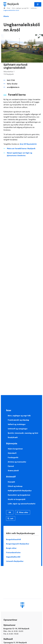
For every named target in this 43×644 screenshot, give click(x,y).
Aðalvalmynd (38, 4)
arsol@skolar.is (13, 87)
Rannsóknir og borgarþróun (19, 495)
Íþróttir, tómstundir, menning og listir (23, 433)
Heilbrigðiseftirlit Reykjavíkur (20, 491)
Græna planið (13, 470)
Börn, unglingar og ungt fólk (20, 8)
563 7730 (11, 80)
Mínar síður (24, 512)
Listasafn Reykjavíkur (15, 561)
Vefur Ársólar (12, 84)
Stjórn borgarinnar (15, 449)
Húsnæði (11, 482)
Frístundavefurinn (13, 552)
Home (4, 8)
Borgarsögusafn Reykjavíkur (18, 544)
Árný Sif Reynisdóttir (28, 144)
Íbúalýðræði (13, 437)
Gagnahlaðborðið (13, 557)
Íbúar (9, 8)
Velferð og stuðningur (17, 424)
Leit (12, 518)
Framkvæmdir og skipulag (18, 420)
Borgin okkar (11, 548)
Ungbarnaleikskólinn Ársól (11, 10)
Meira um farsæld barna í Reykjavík (21, 148)
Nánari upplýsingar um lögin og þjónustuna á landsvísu (20, 154)
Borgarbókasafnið (13, 539)
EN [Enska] (10, 512)
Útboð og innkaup (15, 486)
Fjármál (11, 466)
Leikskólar (34, 8)
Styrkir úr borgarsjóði (17, 499)
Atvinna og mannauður (17, 462)
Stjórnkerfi (12, 453)
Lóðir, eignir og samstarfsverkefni (22, 504)
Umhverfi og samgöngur (18, 429)
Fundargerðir (13, 457)
